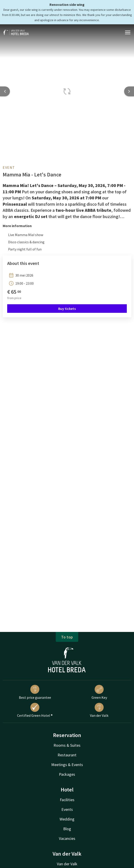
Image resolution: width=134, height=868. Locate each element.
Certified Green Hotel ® (35, 710)
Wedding (67, 819)
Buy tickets (67, 309)
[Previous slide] (5, 91)
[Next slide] (129, 91)
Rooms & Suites (67, 745)
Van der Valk (99, 710)
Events (67, 809)
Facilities (67, 800)
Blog (67, 829)
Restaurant (67, 755)
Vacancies (67, 838)
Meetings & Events (67, 765)
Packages (67, 774)
